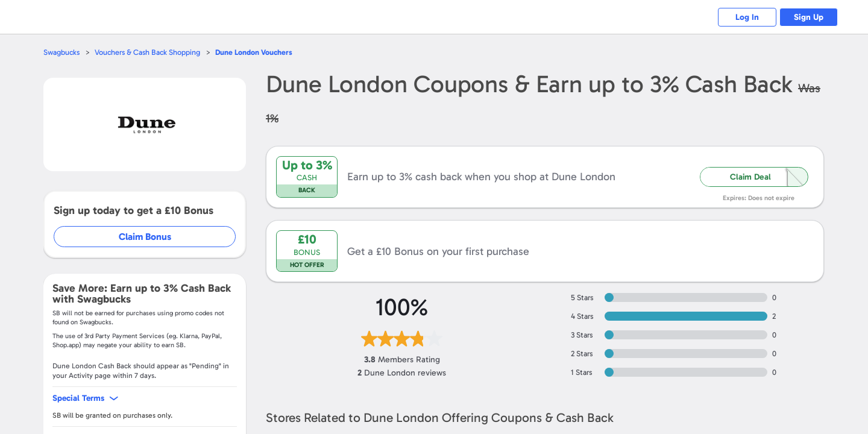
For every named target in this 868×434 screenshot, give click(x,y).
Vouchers (258, 52)
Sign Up (808, 17)
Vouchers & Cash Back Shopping (150, 52)
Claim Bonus (146, 237)
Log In (745, 17)
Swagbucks (62, 52)
